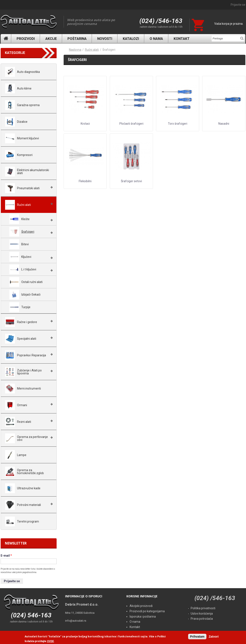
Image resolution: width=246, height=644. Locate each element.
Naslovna (6, 38)
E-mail (6, 556)
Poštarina (77, 39)
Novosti (105, 39)
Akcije (51, 39)
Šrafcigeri (109, 50)
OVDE (50, 641)
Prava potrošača (202, 619)
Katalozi (131, 39)
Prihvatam (197, 637)
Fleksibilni (85, 181)
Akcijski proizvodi (141, 606)
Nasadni (224, 124)
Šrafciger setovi (131, 181)
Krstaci (85, 124)
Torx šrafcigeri (178, 124)
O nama (156, 39)
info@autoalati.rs (76, 621)
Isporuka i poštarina (143, 617)
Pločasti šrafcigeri (131, 124)
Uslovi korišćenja (202, 614)
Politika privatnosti (203, 608)
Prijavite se (238, 5)
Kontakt (182, 39)
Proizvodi (26, 39)
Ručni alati (92, 50)
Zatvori (214, 637)
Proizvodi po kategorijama (147, 611)
